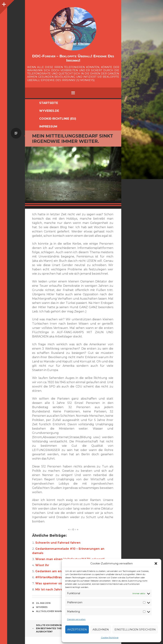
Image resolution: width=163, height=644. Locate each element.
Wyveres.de (49, 111)
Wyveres (42, 607)
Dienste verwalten (76, 619)
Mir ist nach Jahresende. (54, 589)
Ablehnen (101, 629)
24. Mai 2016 (43, 603)
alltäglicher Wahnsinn (52, 611)
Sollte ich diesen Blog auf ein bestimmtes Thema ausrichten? (52, 628)
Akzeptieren (77, 629)
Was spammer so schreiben (57, 583)
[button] (156, 563)
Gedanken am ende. (51, 571)
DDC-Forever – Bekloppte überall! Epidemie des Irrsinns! (73, 58)
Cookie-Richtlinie (110, 637)
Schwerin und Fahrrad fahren (58, 543)
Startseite (49, 103)
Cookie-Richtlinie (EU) (58, 119)
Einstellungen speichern (135, 629)
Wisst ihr (42, 565)
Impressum (48, 126)
